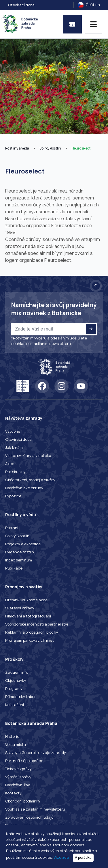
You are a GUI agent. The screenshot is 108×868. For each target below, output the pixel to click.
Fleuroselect (81, 148)
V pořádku (83, 857)
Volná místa (16, 744)
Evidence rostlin (20, 552)
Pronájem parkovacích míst (30, 640)
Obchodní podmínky (23, 801)
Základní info (17, 672)
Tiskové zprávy (18, 769)
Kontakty (13, 793)
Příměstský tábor (20, 697)
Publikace (14, 568)
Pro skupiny (15, 472)
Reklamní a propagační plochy (32, 632)
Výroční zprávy (18, 777)
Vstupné (13, 431)
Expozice (13, 496)
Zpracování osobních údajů (29, 817)
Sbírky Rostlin (50, 148)
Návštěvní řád (18, 785)
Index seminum (19, 560)
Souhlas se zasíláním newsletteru (35, 809)
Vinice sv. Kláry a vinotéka (28, 456)
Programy (14, 688)
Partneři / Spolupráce (24, 761)
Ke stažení (15, 705)
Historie (12, 736)
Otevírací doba (21, 5)
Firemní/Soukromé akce (26, 600)
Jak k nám (14, 447)
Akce (10, 464)
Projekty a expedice (23, 544)
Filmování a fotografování (28, 616)
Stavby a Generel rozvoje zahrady (36, 753)
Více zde (61, 857)
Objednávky (16, 680)
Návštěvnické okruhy (24, 488)
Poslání (12, 528)
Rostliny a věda (17, 148)
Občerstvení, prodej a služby (30, 480)
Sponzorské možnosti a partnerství (37, 624)
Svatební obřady (20, 608)
